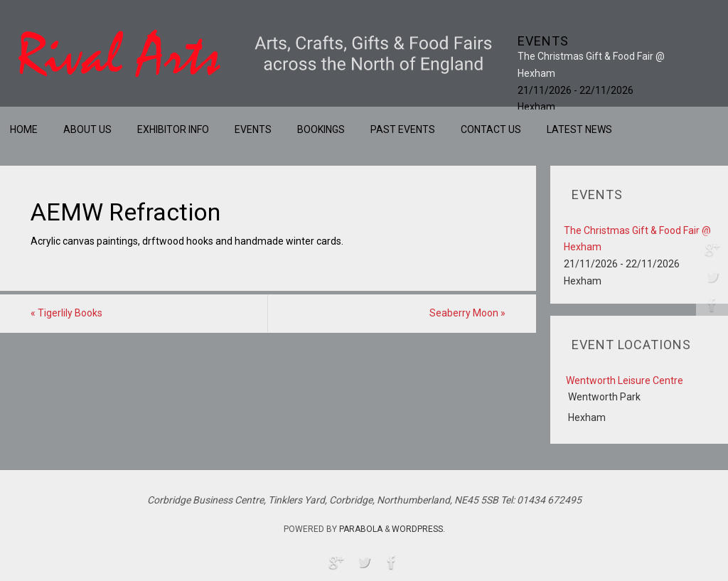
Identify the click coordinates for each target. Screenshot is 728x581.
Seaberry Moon (467, 313)
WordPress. (418, 529)
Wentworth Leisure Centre (625, 380)
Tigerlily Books (66, 313)
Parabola (361, 529)
